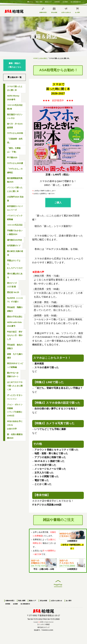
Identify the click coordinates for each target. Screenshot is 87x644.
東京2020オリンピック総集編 (15, 365)
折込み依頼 (54, 10)
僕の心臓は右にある (15, 275)
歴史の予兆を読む (15, 317)
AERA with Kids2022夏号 (14, 324)
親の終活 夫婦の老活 (15, 253)
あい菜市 (77, 10)
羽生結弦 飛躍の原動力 (15, 309)
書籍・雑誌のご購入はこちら (14, 65)
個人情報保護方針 (76, 1)
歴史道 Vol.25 (13, 292)
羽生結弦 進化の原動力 (15, 347)
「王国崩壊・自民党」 (15, 141)
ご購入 (58, 203)
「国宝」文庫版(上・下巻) (14, 150)
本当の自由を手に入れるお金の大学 (15, 425)
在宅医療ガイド (14, 246)
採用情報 (57, 1)
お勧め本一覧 (15, 77)
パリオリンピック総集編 (15, 217)
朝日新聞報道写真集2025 (15, 180)
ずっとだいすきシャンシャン (15, 397)
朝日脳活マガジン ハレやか (15, 116)
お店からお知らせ (66, 10)
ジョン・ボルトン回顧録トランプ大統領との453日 (15, 410)
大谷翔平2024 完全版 (15, 199)
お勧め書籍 (43, 58)
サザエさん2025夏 (15, 163)
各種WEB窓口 (43, 10)
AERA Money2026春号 (13, 98)
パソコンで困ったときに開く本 (15, 189)
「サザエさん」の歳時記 (15, 171)
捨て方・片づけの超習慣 (15, 126)
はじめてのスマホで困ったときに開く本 (15, 386)
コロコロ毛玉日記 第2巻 (16, 107)
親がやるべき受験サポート (13, 375)
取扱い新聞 (39, 1)
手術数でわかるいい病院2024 (15, 232)
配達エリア (48, 1)
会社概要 (65, 1)
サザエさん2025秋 (15, 133)
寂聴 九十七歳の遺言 (15, 356)
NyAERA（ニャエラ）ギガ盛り (15, 300)
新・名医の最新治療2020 (15, 436)
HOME (36, 58)
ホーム (30, 2)
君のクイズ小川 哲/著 (12, 285)
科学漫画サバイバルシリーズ (15, 208)
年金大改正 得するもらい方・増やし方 (15, 335)
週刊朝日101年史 (14, 240)
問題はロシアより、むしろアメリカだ (15, 264)
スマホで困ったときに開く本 (15, 88)
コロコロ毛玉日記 (15, 225)
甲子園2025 (12, 158)
